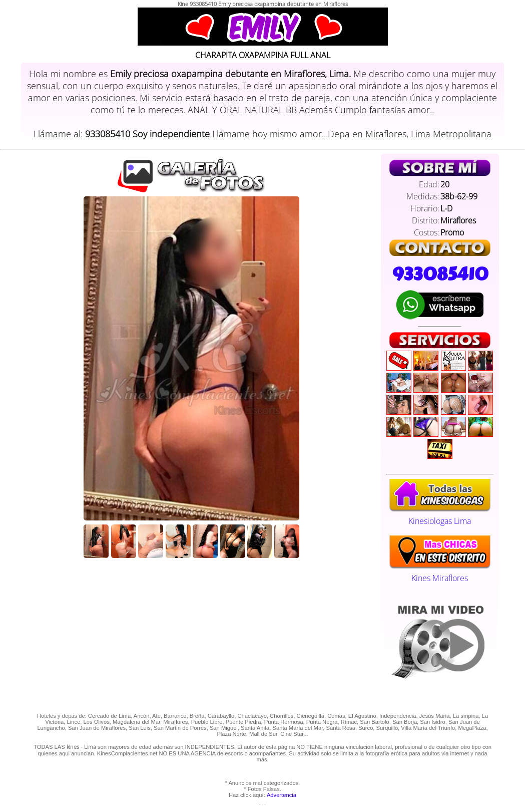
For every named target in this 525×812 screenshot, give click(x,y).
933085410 (440, 274)
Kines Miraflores (440, 573)
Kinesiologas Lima (440, 515)
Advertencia (282, 795)
